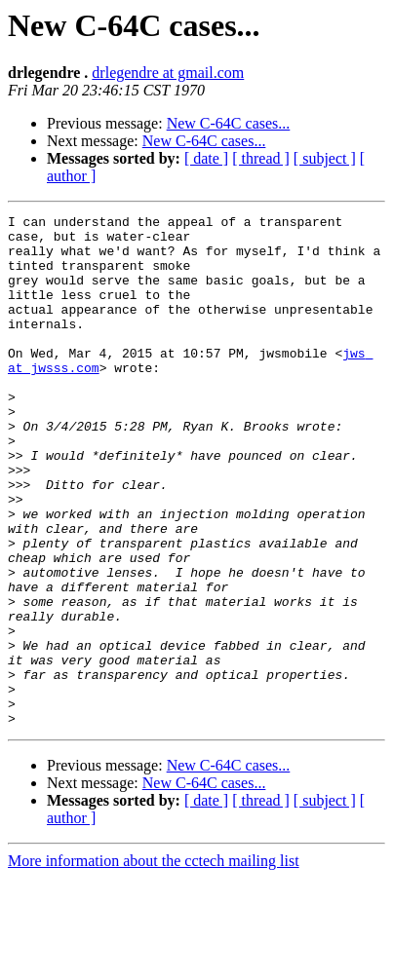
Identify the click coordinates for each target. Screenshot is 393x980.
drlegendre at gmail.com (168, 73)
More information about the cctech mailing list (154, 963)
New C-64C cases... (229, 123)
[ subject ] (325, 158)
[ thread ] (261, 158)
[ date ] (206, 158)
